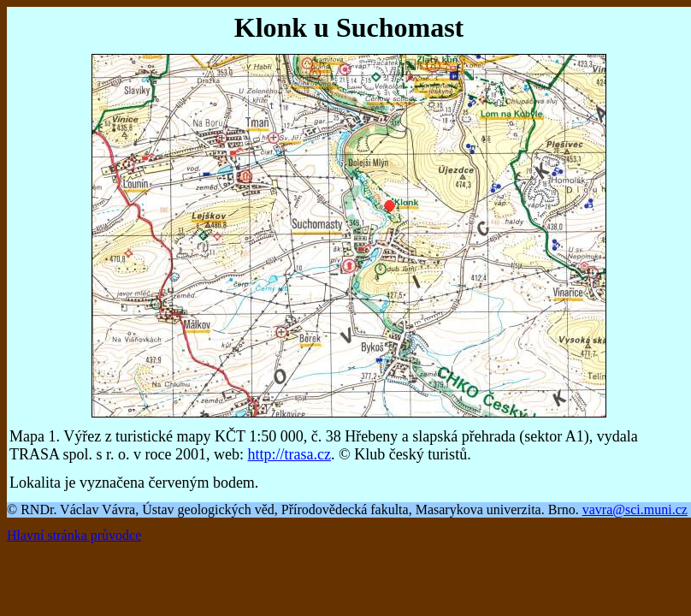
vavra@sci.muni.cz (635, 509)
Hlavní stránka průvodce (74, 535)
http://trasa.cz (289, 454)
